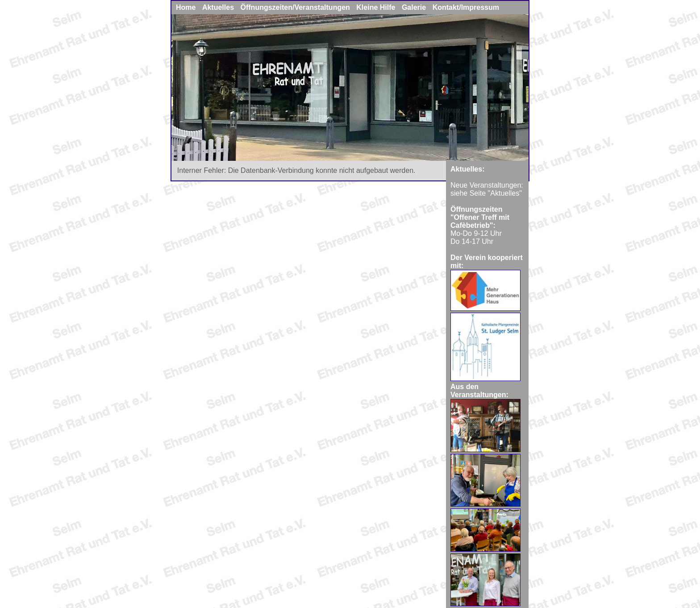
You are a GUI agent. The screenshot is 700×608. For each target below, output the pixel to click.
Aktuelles (218, 7)
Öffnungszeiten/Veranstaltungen (295, 7)
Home (187, 7)
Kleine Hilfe (376, 7)
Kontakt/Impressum (466, 7)
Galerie (414, 7)
